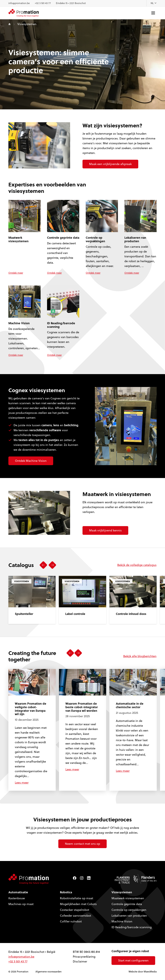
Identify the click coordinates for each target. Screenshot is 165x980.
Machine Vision (122, 921)
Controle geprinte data (127, 904)
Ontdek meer (16, 273)
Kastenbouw (17, 898)
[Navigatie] (153, 13)
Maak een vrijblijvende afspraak (110, 164)
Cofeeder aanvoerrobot (75, 916)
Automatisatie (18, 892)
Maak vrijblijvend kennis (105, 530)
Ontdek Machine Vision (31, 461)
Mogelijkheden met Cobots (78, 904)
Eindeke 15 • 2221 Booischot (71, 3)
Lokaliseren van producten (129, 916)
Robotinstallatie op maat (77, 898)
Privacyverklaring (84, 957)
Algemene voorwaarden (49, 972)
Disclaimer (80, 961)
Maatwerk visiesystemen (128, 898)
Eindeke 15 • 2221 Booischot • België (32, 952)
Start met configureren (133, 960)
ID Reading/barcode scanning (132, 927)
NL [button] (154, 3)
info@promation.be (19, 3)
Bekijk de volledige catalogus (137, 565)
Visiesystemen (122, 892)
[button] (43, 565)
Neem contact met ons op (82, 844)
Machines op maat (21, 904)
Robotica (66, 892)
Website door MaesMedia (143, 972)
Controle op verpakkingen (129, 910)
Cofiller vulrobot (71, 921)
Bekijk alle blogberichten (140, 656)
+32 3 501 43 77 (43, 3)
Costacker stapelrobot (75, 910)
